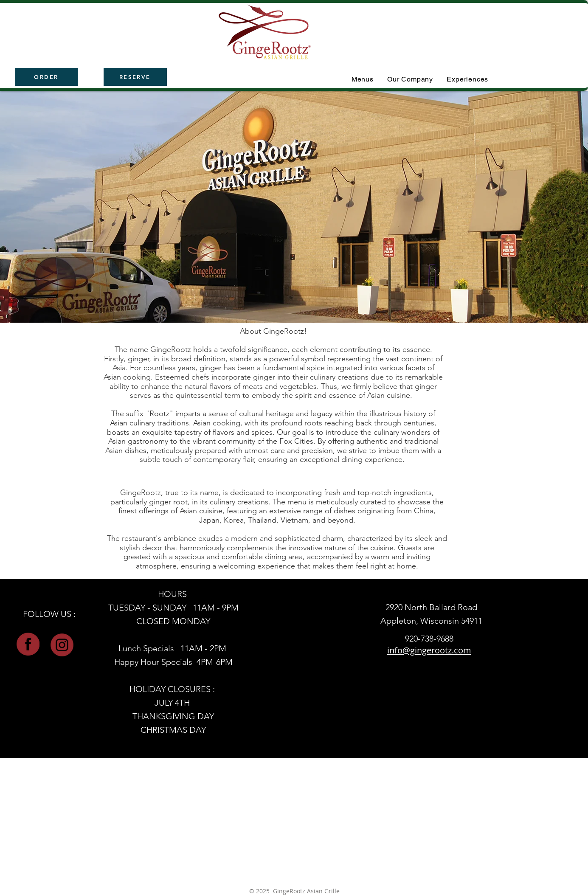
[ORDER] (46, 77)
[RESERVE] (135, 77)
